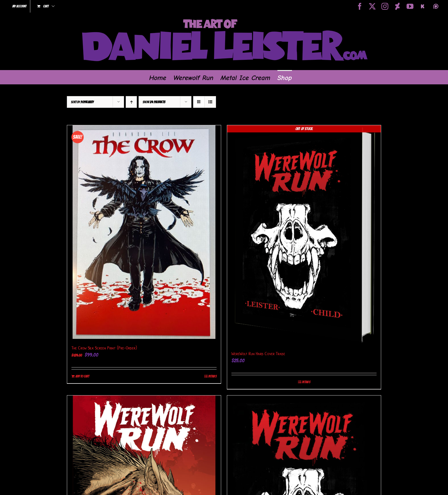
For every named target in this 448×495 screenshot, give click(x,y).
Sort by (82, 102)
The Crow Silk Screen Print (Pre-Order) (104, 348)
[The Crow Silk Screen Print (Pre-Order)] (144, 232)
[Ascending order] (131, 102)
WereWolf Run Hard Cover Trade (258, 353)
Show (154, 102)
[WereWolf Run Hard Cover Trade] (304, 235)
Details (212, 376)
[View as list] (210, 102)
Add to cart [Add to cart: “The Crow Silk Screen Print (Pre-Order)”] (82, 376)
